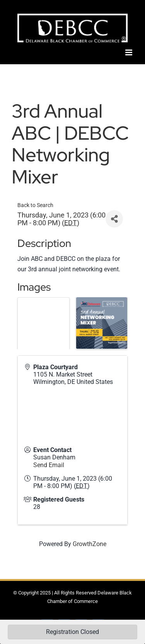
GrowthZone (90, 544)
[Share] (114, 219)
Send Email (49, 465)
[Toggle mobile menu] (129, 52)
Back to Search (35, 205)
